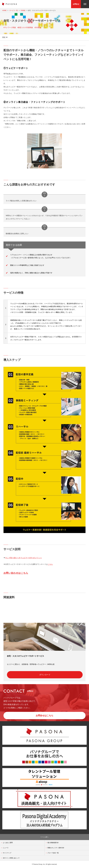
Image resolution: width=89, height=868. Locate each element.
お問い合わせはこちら (16, 573)
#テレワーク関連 (10, 27)
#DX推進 (38, 27)
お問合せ (76, 4)
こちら (50, 564)
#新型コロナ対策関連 (25, 27)
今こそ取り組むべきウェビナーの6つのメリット (24, 558)
